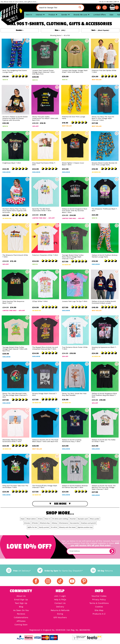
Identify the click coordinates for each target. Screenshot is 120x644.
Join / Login (60, 596)
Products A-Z (99, 614)
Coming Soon (21, 625)
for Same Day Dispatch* (60, 571)
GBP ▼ (116, 2)
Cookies (99, 607)
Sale (111, 15)
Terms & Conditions (99, 603)
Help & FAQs (60, 600)
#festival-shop (45, 523)
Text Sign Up (21, 603)
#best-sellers (31, 519)
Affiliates (21, 621)
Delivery (60, 607)
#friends (35, 523)
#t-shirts (54, 527)
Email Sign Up (21, 600)
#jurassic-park (83, 519)
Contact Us (60, 603)
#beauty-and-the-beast (67, 527)
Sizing (60, 614)
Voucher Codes (99, 596)
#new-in (47, 519)
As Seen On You (21, 610)
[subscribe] (112, 551)
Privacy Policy (99, 600)
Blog (21, 607)
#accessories (75, 523)
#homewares (64, 523)
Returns (102, 571)
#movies (27, 523)
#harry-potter (95, 519)
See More (60, 504)
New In (29, 15)
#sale (23, 519)
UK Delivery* (18, 571)
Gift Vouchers (60, 618)
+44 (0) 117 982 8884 (106, 2)
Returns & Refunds (60, 610)
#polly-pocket (44, 527)
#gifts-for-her (32, 527)
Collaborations (21, 618)
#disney (54, 523)
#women (73, 519)
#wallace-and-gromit (88, 523)
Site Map (99, 610)
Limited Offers (100, 15)
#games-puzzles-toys (85, 527)
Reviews (21, 614)
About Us (21, 596)
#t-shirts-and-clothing (60, 519)
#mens (40, 519)
